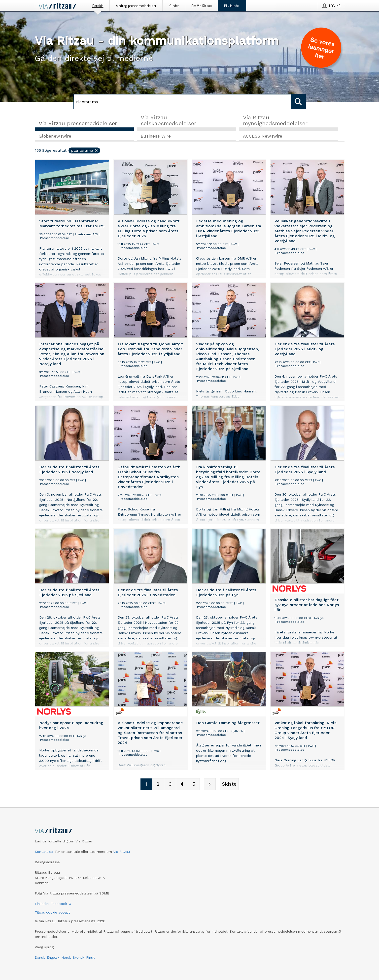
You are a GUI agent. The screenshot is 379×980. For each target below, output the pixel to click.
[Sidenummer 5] (194, 785)
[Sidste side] (229, 785)
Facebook (59, 904)
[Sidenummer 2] (158, 785)
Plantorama (85, 151)
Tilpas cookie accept (52, 912)
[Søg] (182, 102)
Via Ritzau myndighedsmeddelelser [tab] (275, 120)
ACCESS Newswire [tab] (263, 137)
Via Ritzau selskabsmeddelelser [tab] (169, 120)
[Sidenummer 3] (170, 785)
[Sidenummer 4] (182, 785)
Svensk (78, 957)
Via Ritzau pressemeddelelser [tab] (78, 123)
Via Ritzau (121, 852)
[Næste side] (210, 785)
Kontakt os (44, 852)
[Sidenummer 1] (146, 785)
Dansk (40, 957)
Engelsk (53, 957)
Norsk (66, 957)
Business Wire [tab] (156, 137)
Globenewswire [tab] (55, 137)
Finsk (90, 957)
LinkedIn (42, 904)
